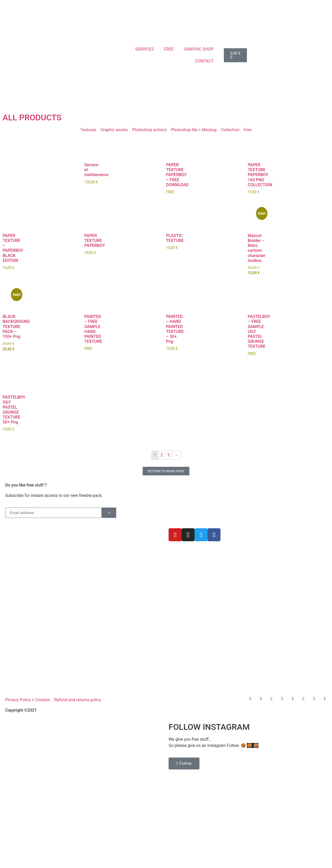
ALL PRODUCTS (32, 117)
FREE (169, 49)
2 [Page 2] (162, 455)
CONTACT (204, 61)
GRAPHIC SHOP (199, 49)
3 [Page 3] (168, 455)
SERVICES (144, 49)
